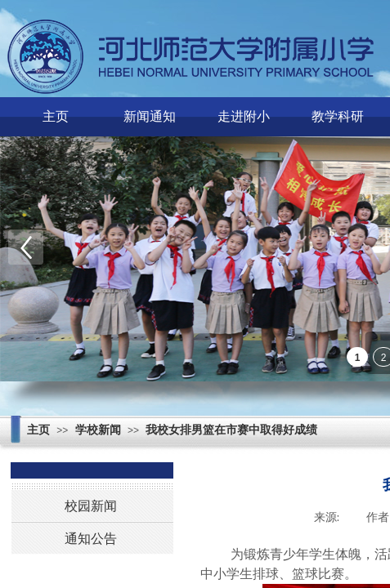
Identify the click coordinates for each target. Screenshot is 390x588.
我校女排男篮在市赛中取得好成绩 (231, 430)
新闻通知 (150, 116)
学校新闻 (98, 430)
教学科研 (338, 116)
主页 (56, 116)
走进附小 (244, 116)
